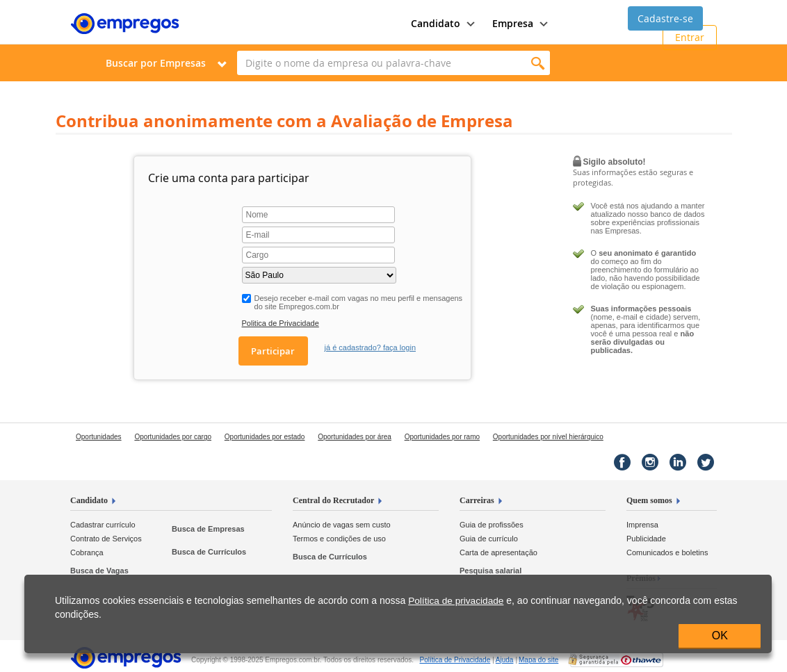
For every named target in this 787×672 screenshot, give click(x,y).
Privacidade (455, 660)
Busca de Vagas (99, 571)
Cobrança (87, 552)
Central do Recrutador (333, 500)
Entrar (690, 37)
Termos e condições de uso (339, 539)
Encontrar (538, 63)
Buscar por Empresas (156, 63)
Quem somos (649, 500)
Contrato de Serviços (106, 539)
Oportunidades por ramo (442, 437)
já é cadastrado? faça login (370, 347)
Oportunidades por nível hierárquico (548, 437)
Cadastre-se (665, 18)
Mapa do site (538, 660)
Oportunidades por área (355, 437)
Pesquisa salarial (490, 571)
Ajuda (505, 660)
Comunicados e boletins (667, 552)
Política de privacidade (456, 601)
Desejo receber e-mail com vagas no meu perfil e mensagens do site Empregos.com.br (359, 302)
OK (720, 636)
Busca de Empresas (208, 529)
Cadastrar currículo (103, 525)
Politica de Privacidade (281, 323)
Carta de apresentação (498, 552)
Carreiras (477, 500)
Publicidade (646, 539)
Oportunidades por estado (265, 437)
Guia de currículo (489, 539)
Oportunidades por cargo (173, 437)
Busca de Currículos (209, 552)
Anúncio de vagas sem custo (342, 525)
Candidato (89, 500)
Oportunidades (99, 437)
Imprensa (642, 525)
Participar (273, 351)
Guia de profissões (492, 525)
